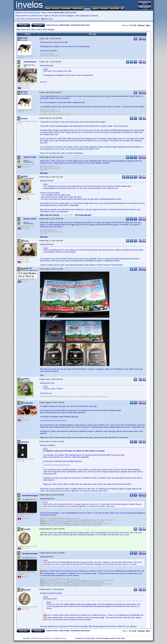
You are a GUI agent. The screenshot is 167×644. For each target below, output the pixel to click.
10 (135, 25)
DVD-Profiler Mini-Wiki (83, 215)
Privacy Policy (90, 638)
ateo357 (27, 529)
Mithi (26, 176)
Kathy (26, 241)
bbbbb (27, 379)
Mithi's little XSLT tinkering (50, 215)
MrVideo (24, 38)
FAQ (123, 638)
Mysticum (25, 442)
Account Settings (102, 638)
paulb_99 (28, 268)
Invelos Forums (52, 25)
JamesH (24, 119)
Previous (141, 25)
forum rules (59, 13)
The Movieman (30, 62)
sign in (44, 19)
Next (148, 25)
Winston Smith (30, 157)
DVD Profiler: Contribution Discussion (75, 25)
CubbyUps (28, 403)
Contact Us (79, 638)
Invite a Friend (115, 638)
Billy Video (44, 173)
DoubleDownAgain (30, 495)
